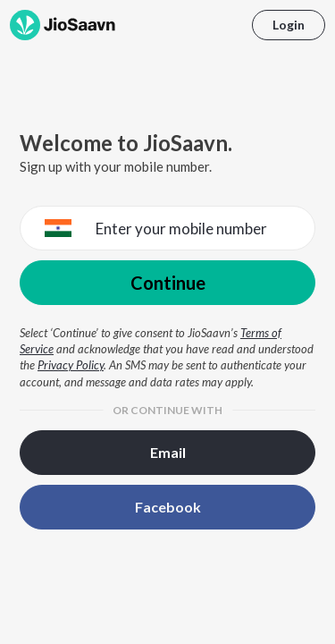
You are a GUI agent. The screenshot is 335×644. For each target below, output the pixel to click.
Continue (168, 283)
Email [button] (168, 452)
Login (289, 25)
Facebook (168, 507)
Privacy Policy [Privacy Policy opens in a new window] (71, 365)
